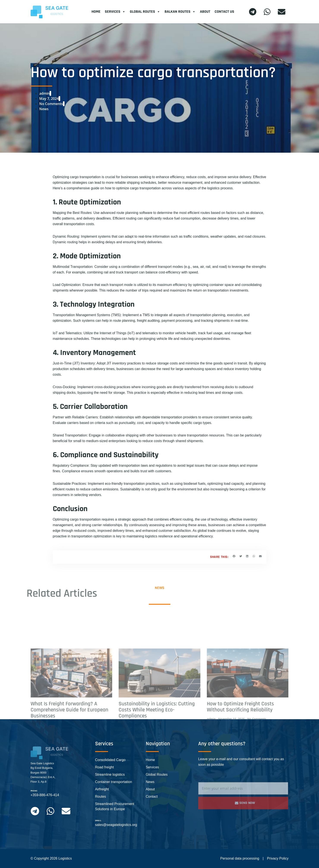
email (98, 821)
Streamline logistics (110, 775)
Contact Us (224, 12)
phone (34, 791)
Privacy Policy (278, 858)
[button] (234, 556)
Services (115, 12)
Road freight (104, 767)
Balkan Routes (180, 12)
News (44, 109)
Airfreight (102, 789)
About (205, 12)
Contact (152, 797)
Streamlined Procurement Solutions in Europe (115, 806)
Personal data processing (240, 858)
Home (96, 12)
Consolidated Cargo (110, 760)
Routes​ (101, 797)
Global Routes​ (145, 12)
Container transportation (114, 782)
